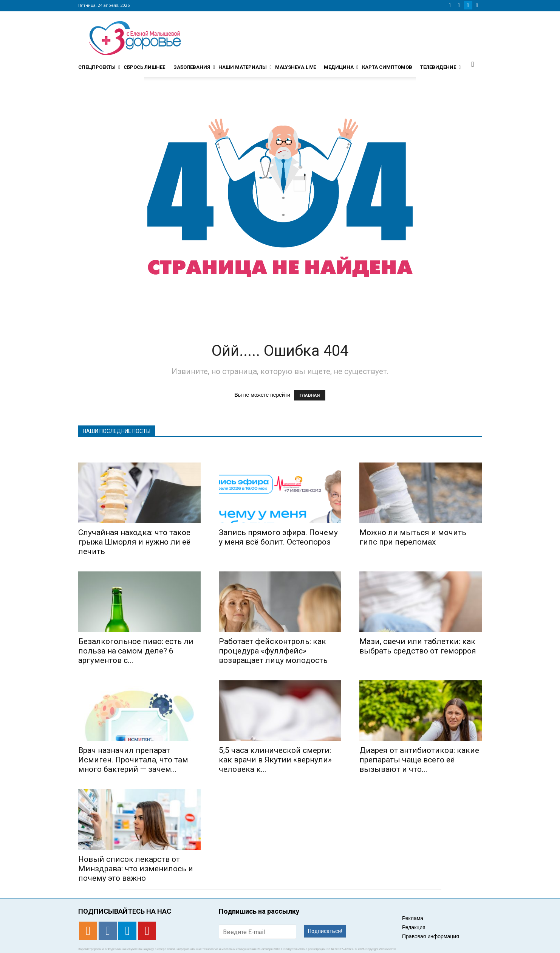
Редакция (414, 927)
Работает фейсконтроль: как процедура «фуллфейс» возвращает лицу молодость (273, 651)
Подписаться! (325, 931)
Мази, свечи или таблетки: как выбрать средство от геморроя (418, 646)
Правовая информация (431, 936)
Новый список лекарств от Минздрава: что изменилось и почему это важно (136, 869)
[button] (473, 64)
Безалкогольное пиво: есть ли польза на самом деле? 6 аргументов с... (136, 651)
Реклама (413, 918)
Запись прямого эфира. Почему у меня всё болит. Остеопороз (278, 537)
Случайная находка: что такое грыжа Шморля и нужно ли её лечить (134, 542)
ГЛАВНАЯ (310, 395)
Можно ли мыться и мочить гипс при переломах (413, 537)
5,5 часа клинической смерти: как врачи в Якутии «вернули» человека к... (275, 760)
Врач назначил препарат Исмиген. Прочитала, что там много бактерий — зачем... (133, 760)
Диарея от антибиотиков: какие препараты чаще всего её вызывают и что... (419, 760)
